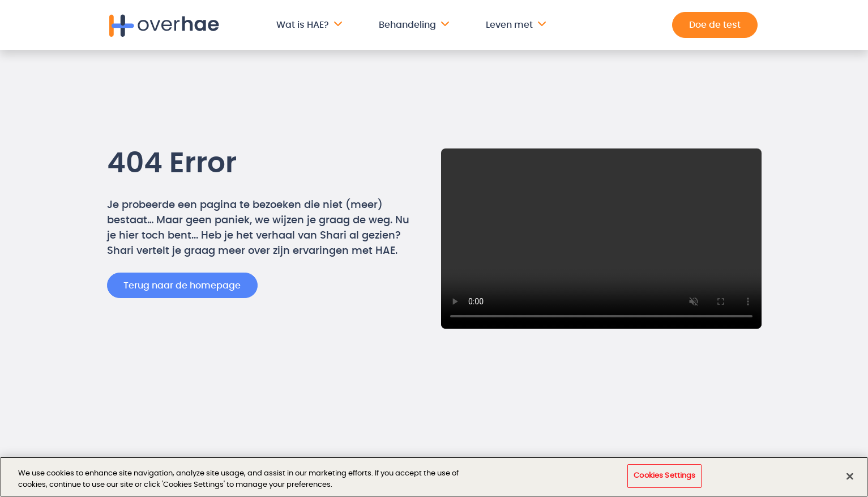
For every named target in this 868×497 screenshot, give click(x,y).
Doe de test (715, 25)
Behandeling (407, 25)
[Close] (850, 476)
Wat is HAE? (303, 25)
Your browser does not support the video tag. (601, 239)
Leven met (509, 25)
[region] (434, 477)
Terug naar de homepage (182, 286)
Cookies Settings (664, 476)
